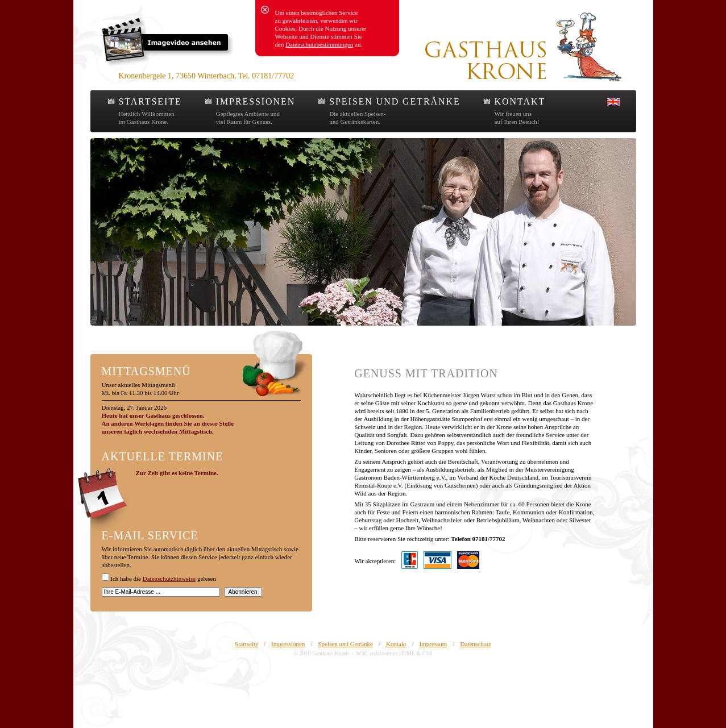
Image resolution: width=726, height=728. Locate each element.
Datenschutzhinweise (169, 579)
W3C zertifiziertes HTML (385, 653)
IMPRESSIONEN (256, 101)
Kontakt (396, 644)
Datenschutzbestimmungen (319, 44)
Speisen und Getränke (345, 644)
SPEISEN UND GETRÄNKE (395, 101)
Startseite (246, 644)
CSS (428, 653)
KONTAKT (520, 101)
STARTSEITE (150, 101)
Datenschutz (476, 644)
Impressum (433, 644)
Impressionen (288, 644)
